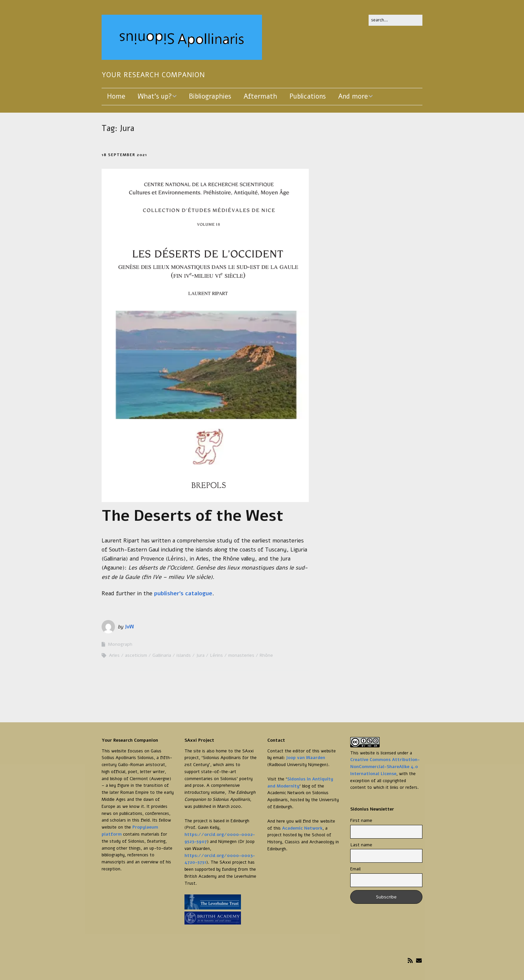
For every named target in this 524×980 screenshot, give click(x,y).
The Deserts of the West (192, 516)
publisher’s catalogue (183, 593)
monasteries (241, 655)
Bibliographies (210, 96)
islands (184, 655)
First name (361, 820)
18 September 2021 (124, 155)
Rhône (266, 655)
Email (355, 869)
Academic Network (302, 828)
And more (353, 96)
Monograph (120, 644)
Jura (200, 655)
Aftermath (260, 96)
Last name (361, 845)
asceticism (136, 655)
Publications (308, 96)
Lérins (216, 655)
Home (116, 96)
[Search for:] (396, 20)
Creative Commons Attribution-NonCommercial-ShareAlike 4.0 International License (385, 767)
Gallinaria (162, 655)
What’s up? (155, 96)
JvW (129, 627)
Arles (114, 655)
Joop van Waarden (306, 758)
